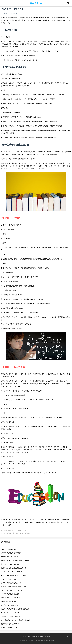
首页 (22, 637)
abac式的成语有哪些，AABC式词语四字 (13, 575)
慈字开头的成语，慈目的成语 (10, 594)
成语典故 (34, 637)
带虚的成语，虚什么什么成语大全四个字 (14, 568)
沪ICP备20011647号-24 (47, 640)
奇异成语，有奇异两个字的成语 (11, 628)
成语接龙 (41, 637)
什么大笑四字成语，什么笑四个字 (11, 579)
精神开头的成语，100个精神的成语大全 (13, 587)
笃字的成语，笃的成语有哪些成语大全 (13, 616)
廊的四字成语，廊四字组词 (9, 557)
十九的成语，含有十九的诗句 (10, 564)
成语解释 (28, 637)
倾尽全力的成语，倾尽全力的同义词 (12, 583)
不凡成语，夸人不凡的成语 (9, 605)
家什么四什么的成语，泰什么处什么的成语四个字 (16, 560)
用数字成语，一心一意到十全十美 (16, 531)
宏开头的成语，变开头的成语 (10, 613)
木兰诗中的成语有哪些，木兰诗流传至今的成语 (16, 609)
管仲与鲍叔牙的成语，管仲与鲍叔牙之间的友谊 (16, 620)
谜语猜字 (47, 637)
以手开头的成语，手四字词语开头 (11, 553)
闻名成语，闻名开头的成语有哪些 (11, 572)
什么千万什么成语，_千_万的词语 (12, 590)
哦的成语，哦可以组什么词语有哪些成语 (18, 533)
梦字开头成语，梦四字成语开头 (11, 598)
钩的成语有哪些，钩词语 (9, 601)
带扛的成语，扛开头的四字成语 (11, 624)
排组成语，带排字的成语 (9, 549)
